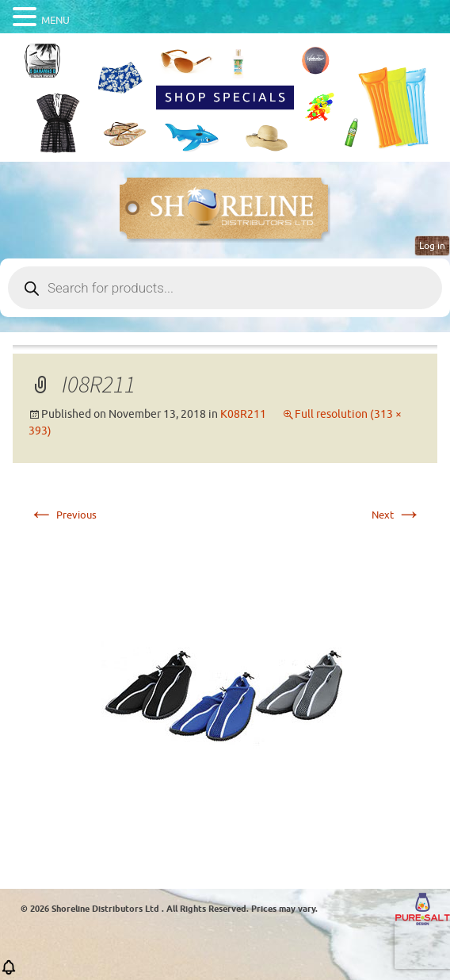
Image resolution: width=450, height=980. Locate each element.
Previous (63, 515)
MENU (55, 20)
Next (397, 515)
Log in (432, 246)
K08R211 (243, 414)
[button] (9, 972)
